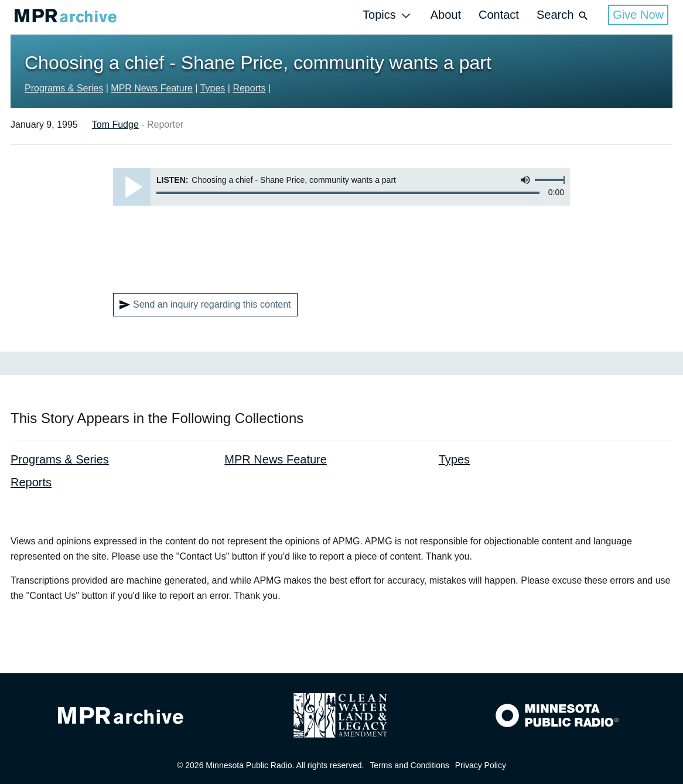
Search (564, 16)
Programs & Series (64, 88)
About (446, 15)
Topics (388, 16)
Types (213, 88)
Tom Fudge (115, 125)
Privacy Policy (481, 765)
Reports (249, 88)
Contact (499, 15)
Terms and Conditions (409, 765)
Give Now (638, 15)
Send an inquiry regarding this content (205, 305)
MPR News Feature (152, 88)
